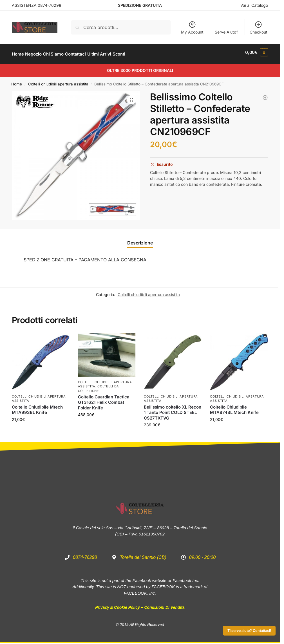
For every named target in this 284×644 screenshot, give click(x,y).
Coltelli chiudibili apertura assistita (58, 81)
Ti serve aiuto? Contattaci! (249, 631)
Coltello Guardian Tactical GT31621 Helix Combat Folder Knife (104, 399)
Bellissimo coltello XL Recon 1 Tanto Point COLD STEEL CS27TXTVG (173, 409)
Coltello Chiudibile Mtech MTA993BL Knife (37, 407)
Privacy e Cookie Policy (118, 604)
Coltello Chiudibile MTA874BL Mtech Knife (234, 407)
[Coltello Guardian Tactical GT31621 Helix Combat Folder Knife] (265, 94)
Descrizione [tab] (140, 239)
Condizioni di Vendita (164, 604)
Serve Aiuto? (226, 32)
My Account (192, 27)
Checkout (259, 27)
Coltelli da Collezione (99, 385)
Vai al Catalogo (254, 5)
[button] (131, 97)
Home (17, 81)
